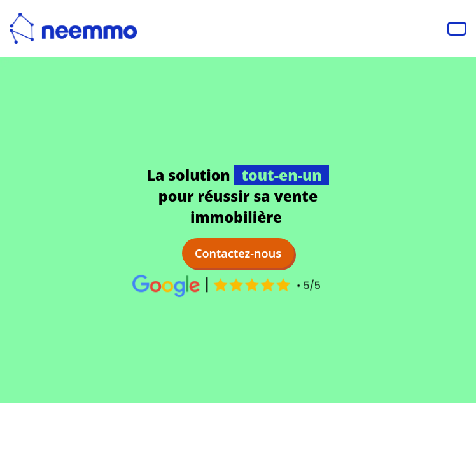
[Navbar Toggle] (457, 29)
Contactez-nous (238, 253)
